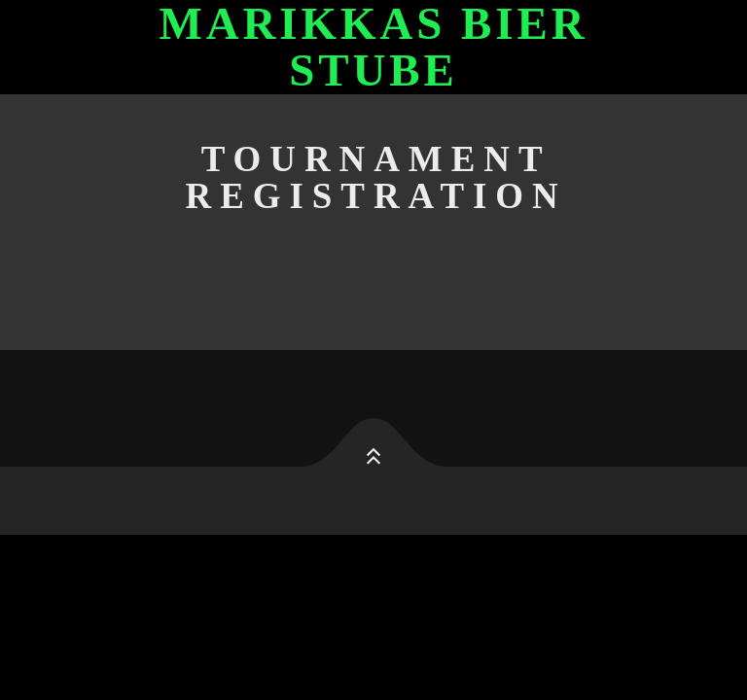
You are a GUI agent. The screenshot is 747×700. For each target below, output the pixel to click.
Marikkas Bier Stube (373, 47)
